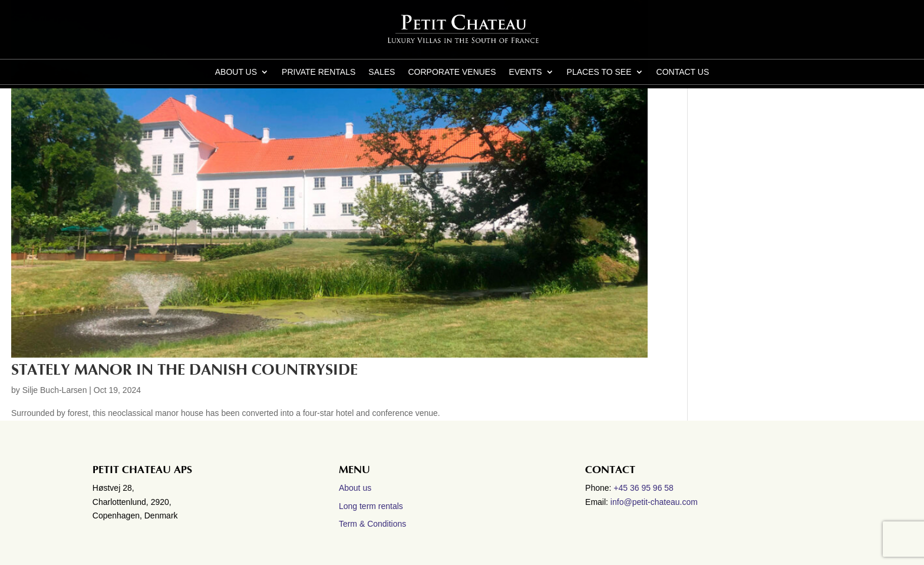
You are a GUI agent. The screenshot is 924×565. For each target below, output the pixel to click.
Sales (382, 72)
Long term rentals (371, 506)
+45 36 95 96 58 (645, 488)
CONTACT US (683, 72)
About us (236, 72)
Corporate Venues (452, 72)
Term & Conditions (372, 524)
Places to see (599, 72)
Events (526, 72)
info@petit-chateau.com (654, 502)
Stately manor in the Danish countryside (184, 370)
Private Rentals (319, 72)
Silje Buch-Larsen (55, 390)
